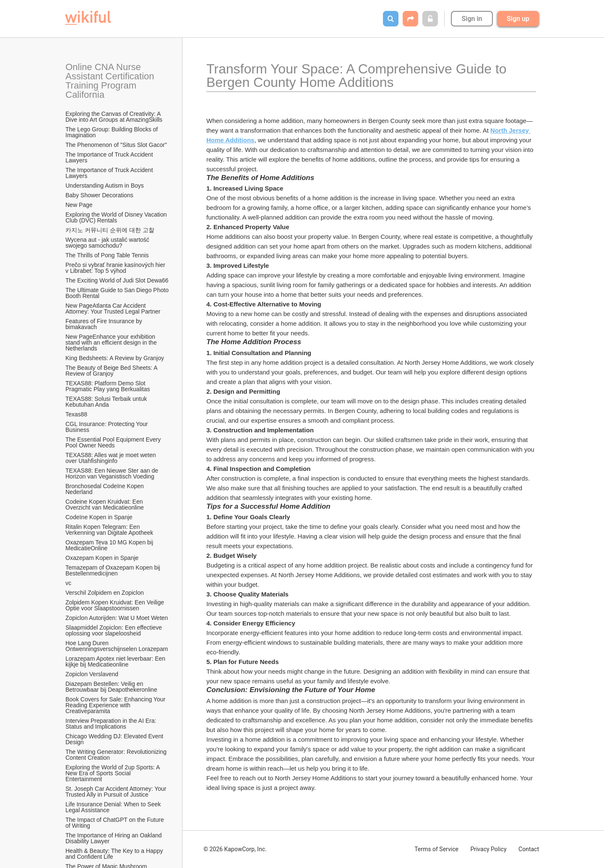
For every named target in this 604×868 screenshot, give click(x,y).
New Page (79, 205)
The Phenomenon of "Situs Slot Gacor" (116, 145)
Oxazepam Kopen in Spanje (102, 558)
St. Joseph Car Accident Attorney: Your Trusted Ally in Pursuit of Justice (117, 792)
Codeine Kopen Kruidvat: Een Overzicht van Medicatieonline (105, 505)
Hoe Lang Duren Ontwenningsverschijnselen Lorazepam (117, 646)
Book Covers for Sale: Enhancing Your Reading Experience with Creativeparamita (116, 705)
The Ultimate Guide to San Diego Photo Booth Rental (117, 293)
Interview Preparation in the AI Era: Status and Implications (112, 724)
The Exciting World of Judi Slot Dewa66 (117, 280)
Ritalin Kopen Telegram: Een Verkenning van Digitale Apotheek (109, 530)
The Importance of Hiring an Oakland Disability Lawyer (114, 838)
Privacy (488, 849)
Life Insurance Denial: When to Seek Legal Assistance (114, 807)
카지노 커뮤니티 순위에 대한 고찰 (110, 230)
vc (68, 583)
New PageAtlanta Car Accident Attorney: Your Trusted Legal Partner (113, 309)
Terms (436, 849)
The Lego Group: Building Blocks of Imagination (112, 132)
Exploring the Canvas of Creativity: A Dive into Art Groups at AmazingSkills (114, 117)
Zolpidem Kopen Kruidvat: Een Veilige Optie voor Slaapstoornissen (116, 605)
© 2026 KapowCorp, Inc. (235, 849)
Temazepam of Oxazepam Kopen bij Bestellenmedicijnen (114, 570)
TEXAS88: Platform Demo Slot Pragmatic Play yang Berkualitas (108, 386)
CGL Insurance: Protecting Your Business (107, 427)
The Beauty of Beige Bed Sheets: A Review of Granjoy (112, 371)
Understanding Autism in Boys (105, 186)
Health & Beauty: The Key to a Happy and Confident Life (115, 854)
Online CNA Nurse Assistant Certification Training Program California (111, 81)
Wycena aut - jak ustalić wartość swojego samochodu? (108, 243)
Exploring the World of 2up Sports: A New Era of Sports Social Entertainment (113, 773)
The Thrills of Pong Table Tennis (107, 255)
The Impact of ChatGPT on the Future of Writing (116, 823)
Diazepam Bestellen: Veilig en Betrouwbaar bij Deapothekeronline (111, 687)
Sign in (472, 19)
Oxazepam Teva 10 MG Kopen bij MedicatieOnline (110, 545)
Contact (529, 849)
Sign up (518, 19)
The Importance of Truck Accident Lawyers (110, 157)
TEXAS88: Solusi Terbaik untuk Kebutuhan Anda (107, 402)
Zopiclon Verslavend (92, 674)
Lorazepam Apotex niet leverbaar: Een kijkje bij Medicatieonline (116, 661)
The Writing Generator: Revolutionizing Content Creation (117, 755)
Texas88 (76, 414)
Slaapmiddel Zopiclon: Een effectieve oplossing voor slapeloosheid (115, 630)
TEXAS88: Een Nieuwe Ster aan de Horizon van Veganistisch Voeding (113, 473)
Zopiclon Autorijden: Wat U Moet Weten (117, 618)
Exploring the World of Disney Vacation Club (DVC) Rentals (117, 217)
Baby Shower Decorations (99, 195)
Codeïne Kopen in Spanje (99, 517)
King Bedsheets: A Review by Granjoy (115, 358)
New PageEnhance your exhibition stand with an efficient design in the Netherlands (112, 342)
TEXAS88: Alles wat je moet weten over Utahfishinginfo (111, 458)
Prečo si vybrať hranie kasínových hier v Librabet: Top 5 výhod (116, 268)
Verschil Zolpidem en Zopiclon (105, 593)
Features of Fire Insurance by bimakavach (105, 324)
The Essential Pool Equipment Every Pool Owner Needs (114, 442)
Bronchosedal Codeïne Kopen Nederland (105, 489)
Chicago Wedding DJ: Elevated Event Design (115, 739)
